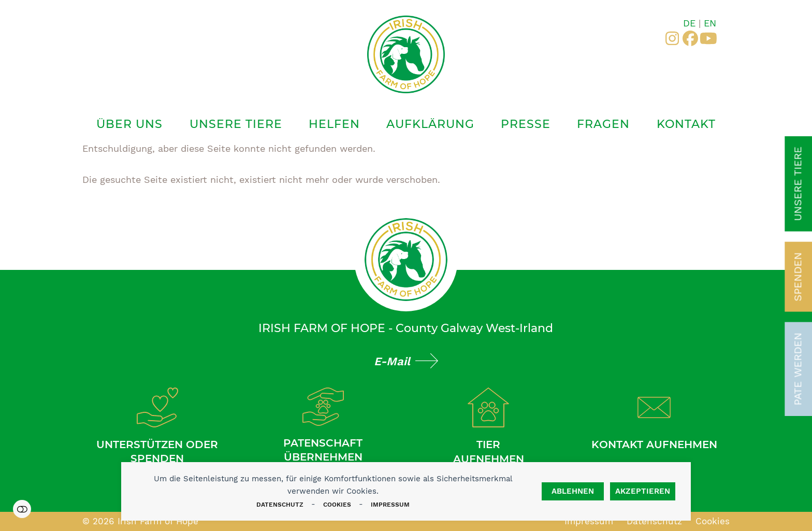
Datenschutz (280, 505)
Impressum (390, 505)
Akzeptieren (643, 491)
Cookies (337, 505)
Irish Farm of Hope (158, 521)
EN (710, 23)
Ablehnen (573, 491)
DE (689, 23)
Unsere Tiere (798, 184)
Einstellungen (22, 509)
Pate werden (798, 369)
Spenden (798, 277)
